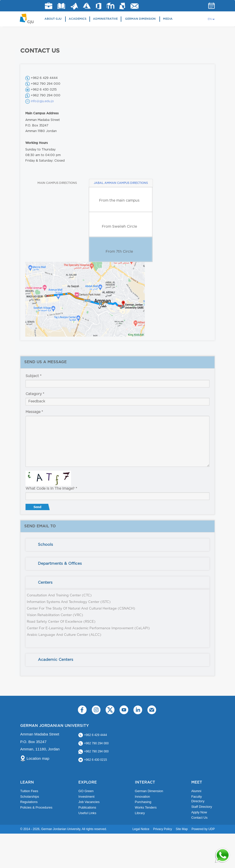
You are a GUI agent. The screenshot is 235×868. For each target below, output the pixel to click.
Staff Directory (202, 807)
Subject (33, 376)
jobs (49, 6)
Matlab (74, 6)
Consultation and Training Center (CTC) (59, 595)
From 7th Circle (119, 252)
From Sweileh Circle (119, 227)
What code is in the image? (51, 489)
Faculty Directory (198, 799)
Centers (45, 583)
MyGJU (122, 6)
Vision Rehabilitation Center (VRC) (55, 615)
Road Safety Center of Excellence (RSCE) (61, 622)
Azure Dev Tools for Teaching (87, 6)
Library (61, 6)
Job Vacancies (89, 802)
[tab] (117, 545)
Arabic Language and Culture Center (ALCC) (64, 635)
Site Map (182, 829)
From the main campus (119, 201)
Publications (87, 807)
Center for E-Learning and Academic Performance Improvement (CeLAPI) (88, 628)
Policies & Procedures (36, 807)
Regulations (29, 802)
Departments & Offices (60, 564)
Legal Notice (141, 829)
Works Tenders (146, 807)
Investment (86, 797)
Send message (38, 508)
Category (35, 394)
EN (210, 19)
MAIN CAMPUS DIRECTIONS (57, 183)
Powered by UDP (203, 829)
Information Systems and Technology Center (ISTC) (69, 602)
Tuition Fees (29, 791)
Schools (45, 545)
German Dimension (140, 19)
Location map (38, 758)
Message (34, 412)
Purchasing (143, 802)
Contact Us (199, 818)
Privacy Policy (163, 829)
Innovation (143, 797)
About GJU (53, 19)
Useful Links (87, 813)
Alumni (196, 791)
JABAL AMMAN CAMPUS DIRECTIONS (121, 183)
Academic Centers (56, 660)
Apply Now (199, 812)
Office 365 (99, 6)
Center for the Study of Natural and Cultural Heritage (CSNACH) (81, 609)
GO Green (86, 791)
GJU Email (135, 6)
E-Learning (111, 6)
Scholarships (30, 797)
